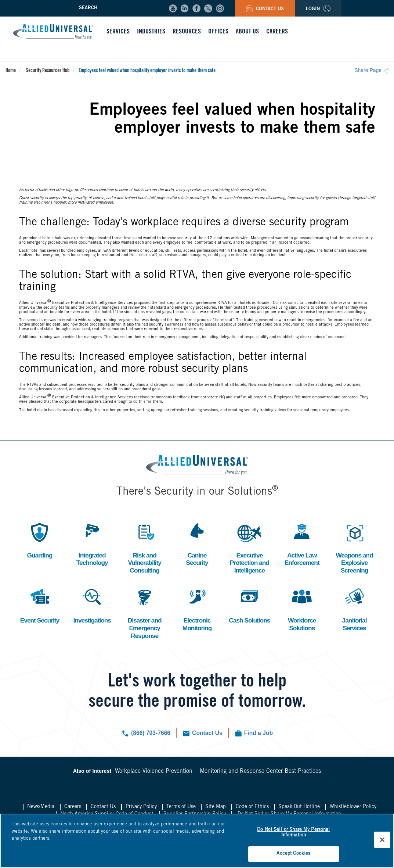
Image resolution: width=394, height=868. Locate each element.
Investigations (92, 605)
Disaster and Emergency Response (145, 613)
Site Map (216, 809)
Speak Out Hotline (299, 809)
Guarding (40, 540)
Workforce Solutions (302, 609)
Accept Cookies (293, 853)
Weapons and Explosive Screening (354, 548)
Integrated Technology (92, 544)
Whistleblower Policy (353, 809)
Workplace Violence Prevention (154, 773)
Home (11, 71)
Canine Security (197, 544)
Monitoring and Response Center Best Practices (260, 773)
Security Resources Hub (48, 71)
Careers (73, 809)
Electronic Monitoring (197, 609)
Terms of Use (181, 809)
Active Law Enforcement (302, 544)
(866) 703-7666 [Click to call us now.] (150, 735)
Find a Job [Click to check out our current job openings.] (259, 735)
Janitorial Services (354, 609)
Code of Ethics (252, 809)
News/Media (41, 809)
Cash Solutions (249, 609)
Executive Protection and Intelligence (249, 548)
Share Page (371, 70)
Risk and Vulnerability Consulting (144, 548)
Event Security (39, 605)
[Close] (382, 839)
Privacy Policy (141, 809)
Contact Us (265, 9)
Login (318, 9)
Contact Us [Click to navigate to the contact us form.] (207, 735)
